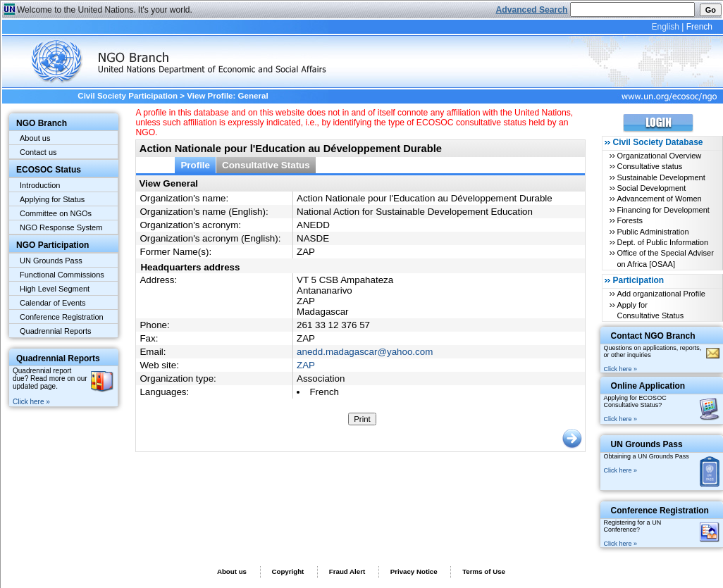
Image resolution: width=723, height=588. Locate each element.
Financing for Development (663, 210)
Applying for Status (52, 199)
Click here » (31, 402)
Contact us (38, 152)
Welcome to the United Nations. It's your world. (105, 10)
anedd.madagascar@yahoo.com (365, 352)
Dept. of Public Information (662, 242)
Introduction (40, 185)
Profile (195, 165)
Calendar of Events (53, 303)
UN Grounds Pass (51, 261)
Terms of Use (484, 571)
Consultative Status (266, 165)
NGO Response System (61, 227)
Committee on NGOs (56, 213)
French (699, 27)
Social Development (651, 188)
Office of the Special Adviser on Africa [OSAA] (665, 258)
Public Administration (653, 232)
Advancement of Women (659, 199)
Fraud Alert (347, 571)
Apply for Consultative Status (650, 310)
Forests (630, 220)
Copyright (288, 571)
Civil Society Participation (128, 96)
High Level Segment (55, 289)
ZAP (306, 365)
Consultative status (649, 166)
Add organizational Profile (661, 294)
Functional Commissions (62, 275)
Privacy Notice (414, 571)
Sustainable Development (661, 177)
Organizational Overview (659, 156)
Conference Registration (62, 317)
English (665, 27)
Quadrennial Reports (56, 331)
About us (35, 138)
